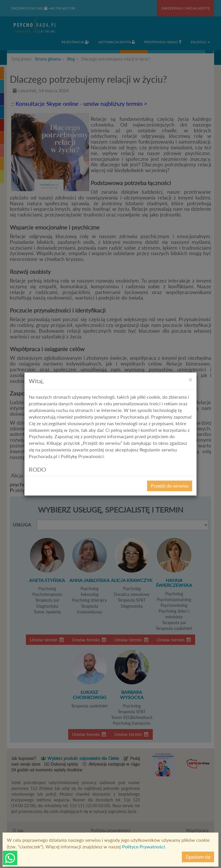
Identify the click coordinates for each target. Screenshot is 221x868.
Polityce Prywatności (143, 847)
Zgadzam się (198, 857)
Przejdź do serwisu (170, 486)
